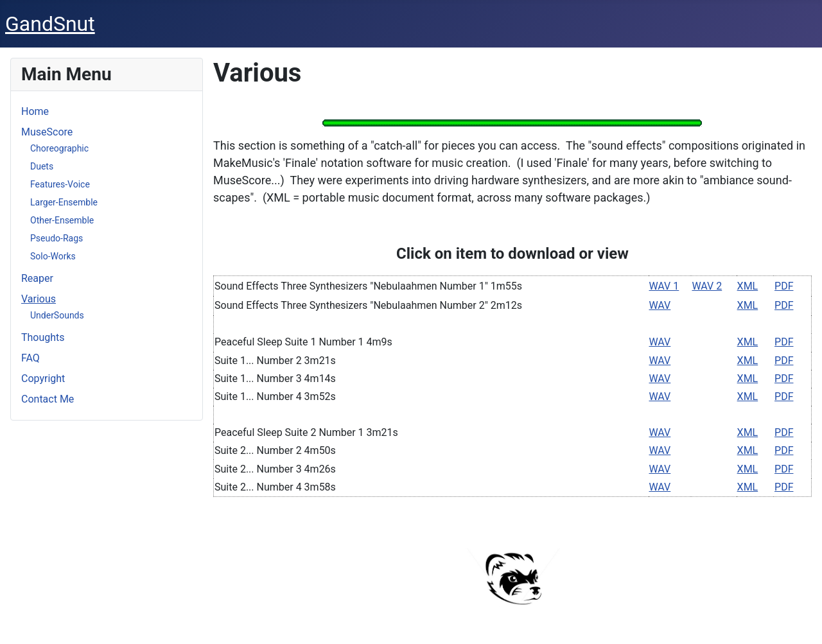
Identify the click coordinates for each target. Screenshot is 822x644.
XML (748, 286)
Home (35, 111)
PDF (784, 286)
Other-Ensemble (62, 220)
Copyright (43, 379)
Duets (42, 166)
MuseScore (47, 132)
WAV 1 (664, 286)
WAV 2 (707, 286)
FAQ (31, 358)
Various (39, 299)
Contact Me (48, 399)
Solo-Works (53, 256)
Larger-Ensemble (64, 202)
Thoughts (43, 337)
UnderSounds (57, 315)
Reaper (37, 278)
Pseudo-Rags (57, 238)
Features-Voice (60, 184)
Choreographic (59, 148)
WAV (660, 305)
